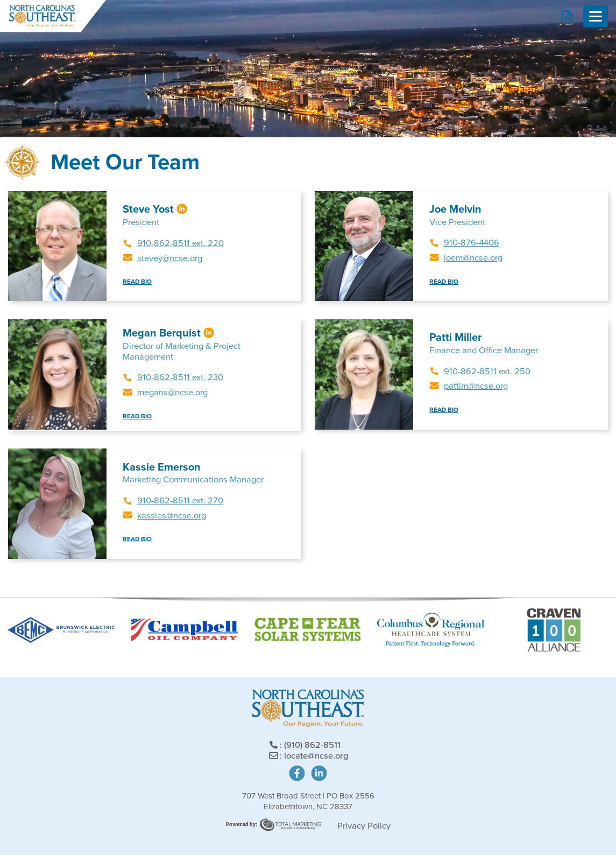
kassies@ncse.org (172, 516)
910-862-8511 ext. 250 (487, 371)
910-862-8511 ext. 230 (180, 377)
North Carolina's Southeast (42, 16)
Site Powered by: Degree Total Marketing (274, 825)
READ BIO (137, 282)
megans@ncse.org (172, 392)
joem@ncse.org (473, 258)
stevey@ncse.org (170, 258)
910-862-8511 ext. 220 (180, 243)
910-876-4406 (472, 243)
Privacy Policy (364, 826)
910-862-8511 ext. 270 (180, 500)
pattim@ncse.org (476, 386)
